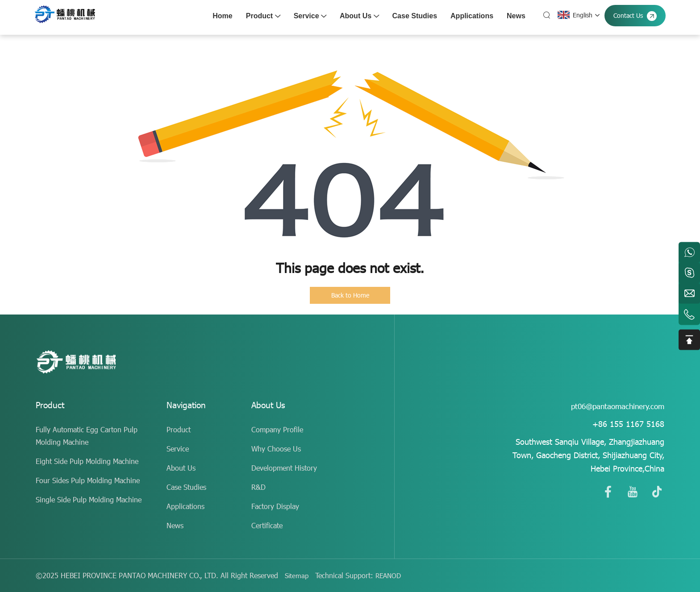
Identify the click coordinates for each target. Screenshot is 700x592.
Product (261, 16)
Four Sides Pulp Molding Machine (88, 480)
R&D (258, 487)
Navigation (188, 406)
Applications (470, 16)
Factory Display (275, 506)
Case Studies (413, 16)
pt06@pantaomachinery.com (615, 406)
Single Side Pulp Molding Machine (89, 499)
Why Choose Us (276, 449)
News (514, 16)
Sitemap (297, 575)
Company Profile (277, 429)
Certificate (267, 525)
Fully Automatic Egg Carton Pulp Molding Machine (87, 436)
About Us (358, 16)
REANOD (391, 575)
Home (221, 16)
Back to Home (350, 295)
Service (308, 16)
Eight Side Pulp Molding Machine (87, 461)
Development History (284, 468)
